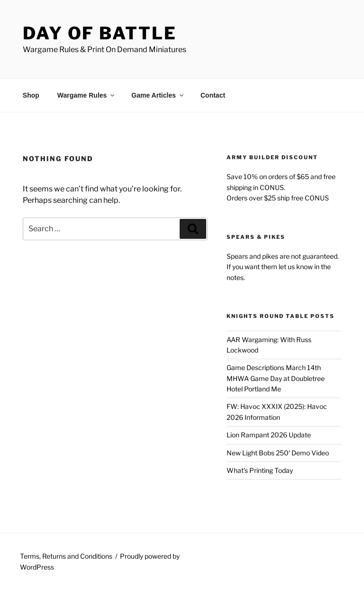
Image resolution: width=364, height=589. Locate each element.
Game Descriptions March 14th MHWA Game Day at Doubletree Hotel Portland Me (276, 378)
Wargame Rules (87, 95)
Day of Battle (100, 33)
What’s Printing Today (260, 470)
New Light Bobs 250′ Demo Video (278, 453)
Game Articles (158, 95)
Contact (213, 95)
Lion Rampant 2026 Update (269, 435)
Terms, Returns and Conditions (66, 556)
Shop (31, 95)
